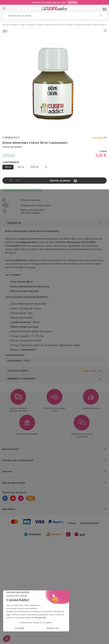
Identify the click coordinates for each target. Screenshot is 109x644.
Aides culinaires (28, 25)
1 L (46, 167)
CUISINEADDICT (11, 138)
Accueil (6, 25)
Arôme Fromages (66, 25)
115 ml (21, 167)
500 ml (34, 167)
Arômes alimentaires (47, 25)
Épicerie (15, 25)
